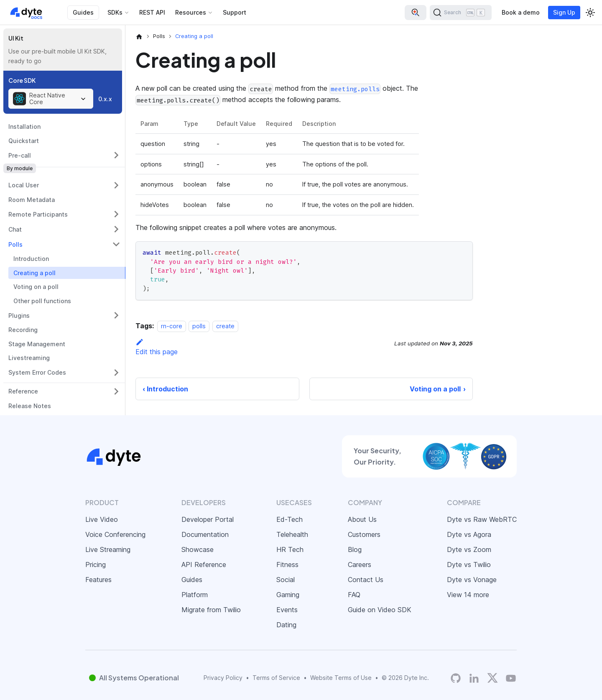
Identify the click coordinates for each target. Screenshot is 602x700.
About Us (362, 519)
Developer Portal (208, 519)
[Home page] (139, 36)
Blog (355, 549)
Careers (360, 565)
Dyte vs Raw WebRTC (482, 519)
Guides (83, 12)
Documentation (205, 534)
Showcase (198, 549)
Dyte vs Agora (469, 534)
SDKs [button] (115, 12)
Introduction (31, 259)
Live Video (102, 519)
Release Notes (30, 406)
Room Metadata (32, 200)
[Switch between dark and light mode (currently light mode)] (590, 13)
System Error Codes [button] (37, 372)
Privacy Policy (223, 678)
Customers (364, 534)
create (225, 326)
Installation (24, 126)
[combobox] (51, 99)
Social (286, 580)
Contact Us (366, 580)
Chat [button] (15, 229)
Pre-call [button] (20, 155)
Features (98, 580)
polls (199, 326)
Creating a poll (34, 273)
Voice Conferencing (115, 534)
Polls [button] (15, 244)
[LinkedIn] (474, 678)
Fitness (287, 565)
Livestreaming (29, 358)
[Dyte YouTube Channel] (511, 678)
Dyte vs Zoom (469, 549)
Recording (23, 330)
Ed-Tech (290, 519)
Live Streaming (108, 549)
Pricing (96, 565)
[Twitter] (492, 678)
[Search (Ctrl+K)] (461, 13)
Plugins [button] (19, 316)
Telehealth (292, 534)
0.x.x (105, 99)
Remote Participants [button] (38, 214)
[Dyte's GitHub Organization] (456, 678)
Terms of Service (276, 678)
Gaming (288, 595)
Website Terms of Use (341, 678)
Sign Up (564, 12)
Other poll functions (42, 301)
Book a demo (521, 12)
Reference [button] (23, 391)
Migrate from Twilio (211, 610)
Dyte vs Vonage (472, 580)
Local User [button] (24, 185)
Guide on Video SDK (380, 610)
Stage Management (37, 344)
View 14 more (468, 595)
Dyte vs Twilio (469, 565)
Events (287, 610)
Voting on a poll (36, 287)
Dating (286, 625)
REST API (152, 12)
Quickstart (24, 141)
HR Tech (290, 549)
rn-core (172, 326)
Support (235, 12)
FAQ (354, 595)
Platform (195, 595)
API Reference (204, 565)
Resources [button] (191, 12)
